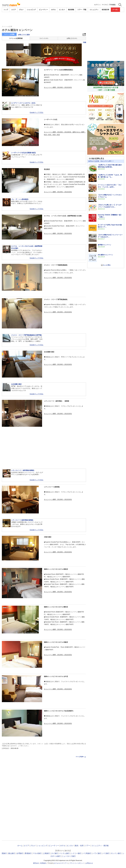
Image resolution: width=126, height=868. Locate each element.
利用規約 (43, 863)
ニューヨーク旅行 (69, 856)
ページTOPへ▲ (81, 757)
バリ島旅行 (87, 853)
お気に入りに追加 (24, 35)
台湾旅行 (20, 853)
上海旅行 (46, 853)
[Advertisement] (63, 19)
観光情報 (71, 10)
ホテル (53, 10)
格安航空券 (105, 10)
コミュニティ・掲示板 (100, 846)
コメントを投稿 (9, 34)
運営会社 (36, 863)
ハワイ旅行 (97, 853)
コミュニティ (94, 10)
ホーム (20, 846)
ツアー (87, 846)
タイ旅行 (55, 853)
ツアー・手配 (82, 10)
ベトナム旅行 (64, 853)
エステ (61, 863)
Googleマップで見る (36, 112)
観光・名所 (79, 846)
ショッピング (31, 10)
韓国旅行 (3, 853)
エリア (14, 10)
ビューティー (43, 10)
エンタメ (62, 10)
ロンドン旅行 (116, 853)
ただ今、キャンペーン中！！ (104, 161)
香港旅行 (28, 853)
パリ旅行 (106, 853)
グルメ (21, 10)
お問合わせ (89, 863)
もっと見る (107, 265)
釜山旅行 (12, 853)
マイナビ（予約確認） (109, 5)
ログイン (97, 5)
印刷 (85, 42)
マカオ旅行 (37, 853)
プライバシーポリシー (77, 863)
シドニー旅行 (76, 853)
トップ (6, 10)
